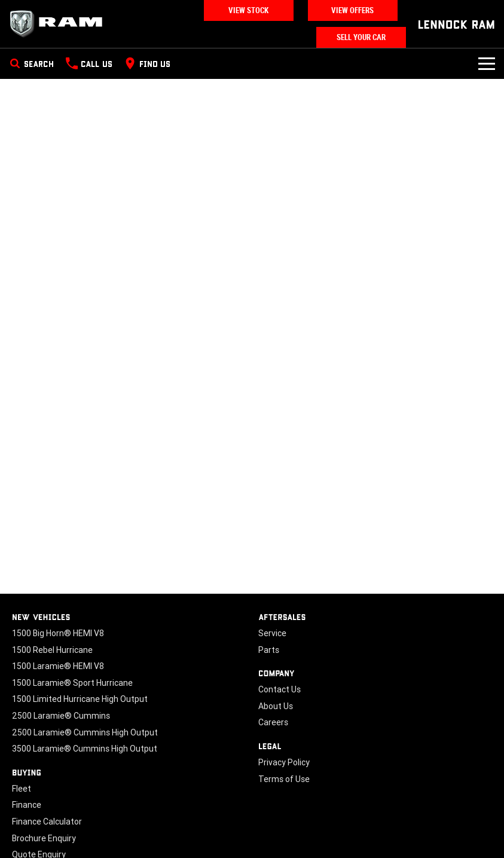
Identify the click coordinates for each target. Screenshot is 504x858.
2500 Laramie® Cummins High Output (85, 732)
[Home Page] (60, 24)
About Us (276, 706)
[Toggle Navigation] (487, 63)
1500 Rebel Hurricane (52, 650)
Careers (273, 722)
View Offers (352, 10)
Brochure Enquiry (44, 838)
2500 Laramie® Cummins (61, 716)
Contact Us (280, 689)
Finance (27, 805)
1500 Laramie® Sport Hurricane (72, 683)
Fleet (22, 789)
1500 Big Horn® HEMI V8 (58, 633)
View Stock (248, 10)
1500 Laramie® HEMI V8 (58, 666)
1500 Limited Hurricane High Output (80, 699)
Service (272, 633)
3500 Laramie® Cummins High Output (85, 749)
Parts (269, 650)
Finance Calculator (47, 822)
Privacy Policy (284, 762)
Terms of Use (284, 779)
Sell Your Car (361, 37)
